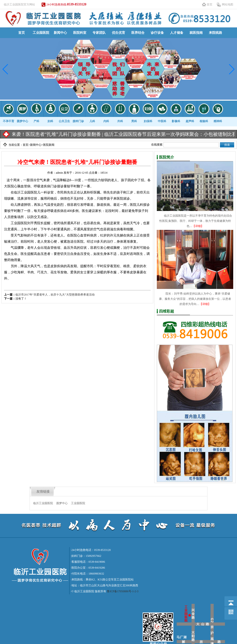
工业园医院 (41, 33)
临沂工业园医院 (43, 503)
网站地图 (228, 4)
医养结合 (138, 33)
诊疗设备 (157, 33)
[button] (6, 69)
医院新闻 (49, 145)
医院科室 (80, 33)
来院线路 (215, 33)
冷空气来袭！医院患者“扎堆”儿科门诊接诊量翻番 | (56, 134)
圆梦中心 (62, 503)
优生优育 (118, 33)
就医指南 (196, 33)
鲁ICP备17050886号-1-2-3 (123, 591)
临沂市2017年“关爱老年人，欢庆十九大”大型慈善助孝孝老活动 (55, 295)
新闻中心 (60, 33)
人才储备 (177, 33)
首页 (210, 4)
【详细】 (198, 226)
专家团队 (99, 33)
